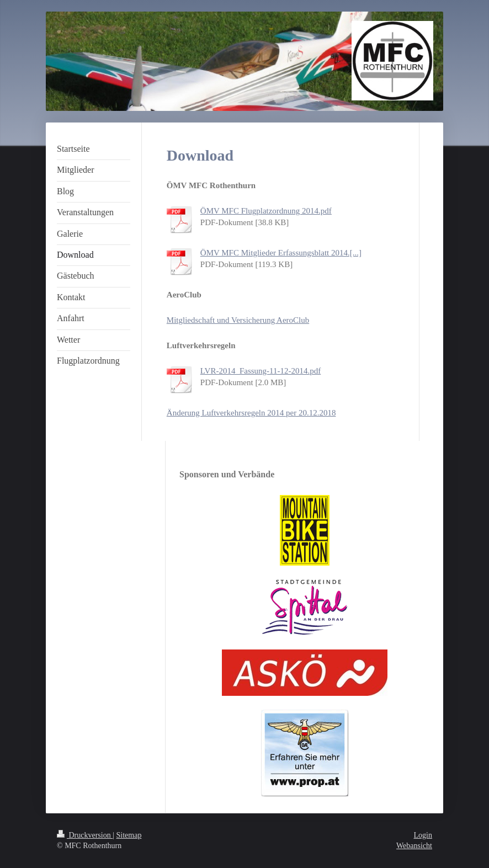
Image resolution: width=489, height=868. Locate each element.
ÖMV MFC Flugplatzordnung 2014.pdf (266, 211)
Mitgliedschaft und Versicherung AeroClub (238, 320)
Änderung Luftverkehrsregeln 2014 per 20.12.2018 (251, 413)
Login (423, 835)
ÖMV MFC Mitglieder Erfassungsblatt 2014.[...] (281, 253)
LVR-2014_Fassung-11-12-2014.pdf (261, 371)
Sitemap (129, 835)
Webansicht (414, 846)
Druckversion (85, 835)
